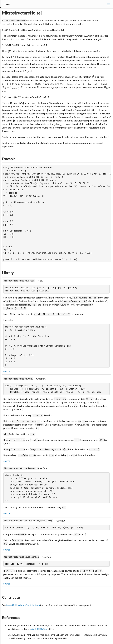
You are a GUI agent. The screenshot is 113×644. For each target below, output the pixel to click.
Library (8, 273)
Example (9, 159)
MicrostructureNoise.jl (23, 13)
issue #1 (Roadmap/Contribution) (23, 605)
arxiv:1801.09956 (38, 629)
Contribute (11, 597)
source (7, 371)
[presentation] (84, 36)
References (11, 618)
